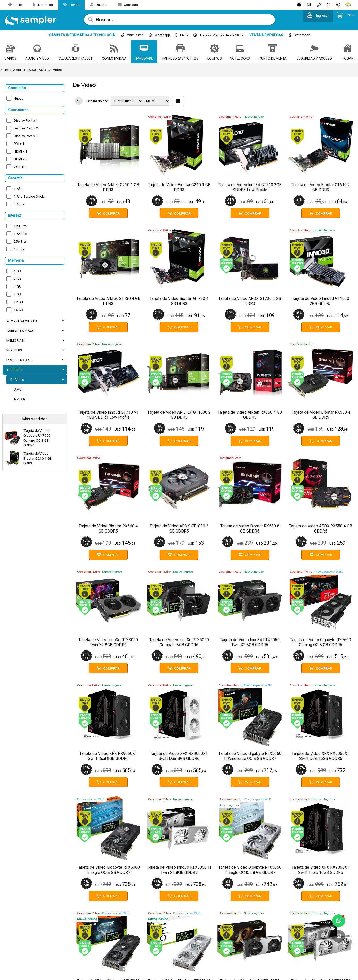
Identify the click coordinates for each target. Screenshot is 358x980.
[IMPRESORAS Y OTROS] (180, 49)
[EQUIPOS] (215, 49)
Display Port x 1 (26, 120)
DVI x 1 (19, 143)
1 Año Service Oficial (30, 196)
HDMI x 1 (21, 151)
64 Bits (19, 249)
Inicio (13, 5)
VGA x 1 (20, 167)
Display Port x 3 (26, 136)
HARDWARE (13, 70)
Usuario (97, 5)
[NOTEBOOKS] (240, 49)
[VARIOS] (11, 49)
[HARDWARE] (144, 49)
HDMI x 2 (21, 159)
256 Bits (20, 241)
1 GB (17, 271)
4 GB (17, 286)
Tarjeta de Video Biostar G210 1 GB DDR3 (38, 458)
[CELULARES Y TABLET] (76, 49)
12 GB (18, 302)
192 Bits (20, 234)
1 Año (18, 189)
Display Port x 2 (26, 128)
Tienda (69, 5)
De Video (55, 70)
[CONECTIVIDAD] (114, 49)
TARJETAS (35, 70)
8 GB (17, 294)
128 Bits (20, 226)
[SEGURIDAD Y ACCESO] (314, 49)
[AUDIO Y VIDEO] (37, 49)
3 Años (19, 204)
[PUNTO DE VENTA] (273, 49)
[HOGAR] (347, 49)
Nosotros (41, 5)
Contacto (126, 5)
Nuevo (19, 98)
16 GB (18, 310)
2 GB (17, 279)
